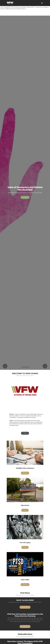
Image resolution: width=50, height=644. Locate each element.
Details (25, 475)
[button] (5, 366)
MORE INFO (25, 609)
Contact (25, 586)
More (25, 512)
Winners (25, 197)
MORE (25, 435)
